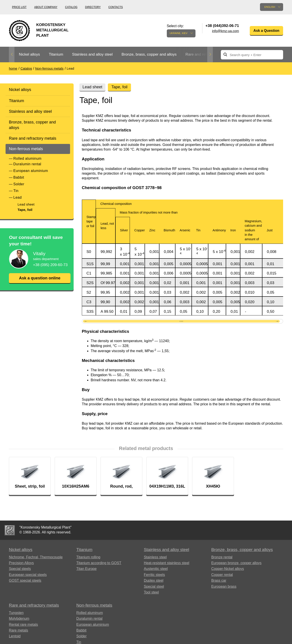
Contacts (116, 7)
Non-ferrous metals (26, 149)
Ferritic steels (154, 575)
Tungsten (16, 613)
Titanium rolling (88, 557)
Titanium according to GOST (99, 563)
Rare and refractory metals (33, 138)
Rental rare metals (23, 625)
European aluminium (31, 171)
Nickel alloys (29, 54)
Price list (19, 7)
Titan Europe (86, 569)
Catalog (71, 7)
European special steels (28, 575)
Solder (19, 184)
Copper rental (222, 575)
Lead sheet (26, 204)
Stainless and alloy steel (92, 54)
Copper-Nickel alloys (228, 569)
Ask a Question (266, 31)
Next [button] (210, 55)
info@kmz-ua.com (225, 31)
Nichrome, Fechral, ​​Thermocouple (36, 557)
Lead (18, 197)
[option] (29, 55)
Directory (93, 7)
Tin (16, 191)
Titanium (56, 54)
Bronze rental (222, 557)
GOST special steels (25, 581)
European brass (224, 587)
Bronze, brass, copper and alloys (149, 54)
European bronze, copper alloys (236, 563)
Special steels (20, 569)
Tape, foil (25, 210)
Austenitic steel (156, 569)
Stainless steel (155, 557)
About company (46, 7)
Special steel (154, 587)
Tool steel (151, 593)
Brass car (219, 581)
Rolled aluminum (27, 158)
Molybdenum (19, 619)
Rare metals (18, 631)
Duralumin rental (27, 164)
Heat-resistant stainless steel (167, 563)
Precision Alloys (21, 563)
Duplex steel (154, 581)
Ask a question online (40, 278)
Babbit (19, 177)
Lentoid (15, 636)
